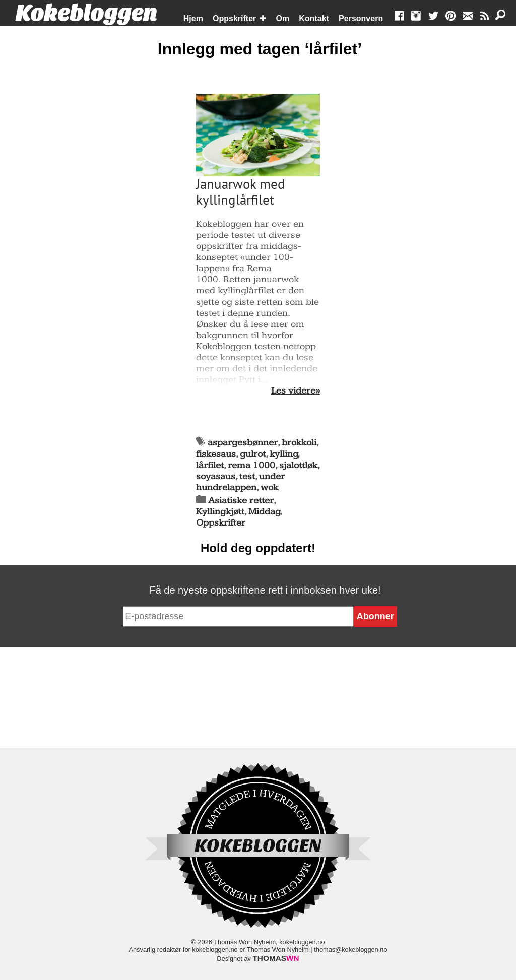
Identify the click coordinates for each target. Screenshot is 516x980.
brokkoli (299, 443)
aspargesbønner (243, 443)
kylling (284, 454)
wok (269, 487)
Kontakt (314, 18)
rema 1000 (251, 465)
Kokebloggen (86, 14)
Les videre (293, 391)
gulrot (253, 454)
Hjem (193, 18)
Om (283, 18)
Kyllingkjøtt (220, 512)
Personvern (361, 18)
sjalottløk (298, 465)
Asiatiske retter (241, 501)
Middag (264, 512)
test (247, 476)
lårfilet (210, 465)
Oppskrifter (234, 18)
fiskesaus (216, 454)
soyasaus (216, 476)
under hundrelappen (240, 482)
